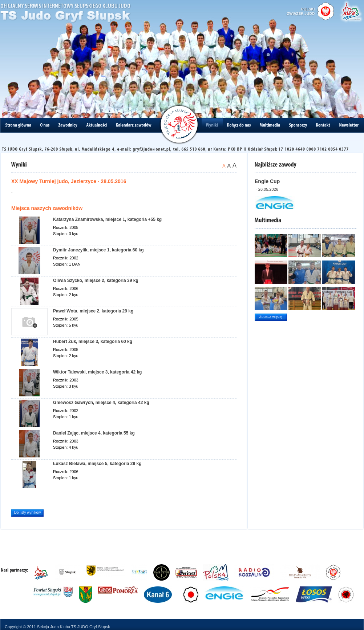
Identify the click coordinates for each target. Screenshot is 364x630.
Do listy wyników (27, 512)
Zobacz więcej (271, 317)
